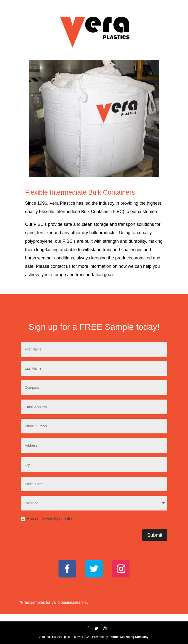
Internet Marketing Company (129, 637)
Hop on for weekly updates (47, 519)
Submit (155, 535)
